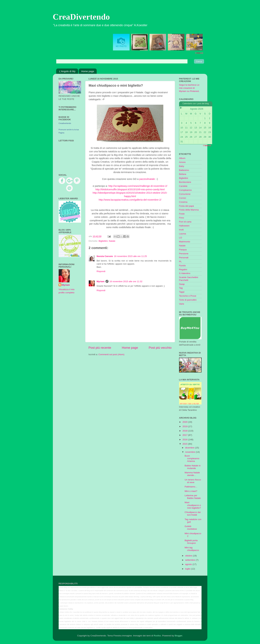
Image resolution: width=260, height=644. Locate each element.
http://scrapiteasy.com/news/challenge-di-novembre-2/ (138, 186)
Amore (182, 162)
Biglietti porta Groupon (191, 542)
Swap (182, 284)
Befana (183, 174)
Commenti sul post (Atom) (111, 354)
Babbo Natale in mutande (193, 467)
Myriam (101, 281)
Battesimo (184, 170)
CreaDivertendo (81, 17)
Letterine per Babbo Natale (193, 497)
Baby (182, 166)
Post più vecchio (160, 348)
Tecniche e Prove (188, 296)
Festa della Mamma (189, 210)
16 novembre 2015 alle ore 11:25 (130, 256)
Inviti (181, 230)
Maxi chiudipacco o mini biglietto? (193, 505)
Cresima (183, 202)
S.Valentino (185, 273)
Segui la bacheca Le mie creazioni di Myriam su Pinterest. (189, 88)
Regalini (183, 269)
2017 (185, 435)
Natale (112, 241)
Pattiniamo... (191, 487)
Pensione (184, 254)
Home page (88, 71)
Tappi (182, 292)
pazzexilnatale (147, 179)
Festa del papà (186, 206)
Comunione (185, 194)
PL (181, 262)
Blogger (178, 636)
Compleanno (185, 190)
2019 (185, 426)
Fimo (182, 218)
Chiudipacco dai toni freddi (193, 514)
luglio (188, 569)
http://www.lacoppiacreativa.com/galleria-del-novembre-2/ (130, 200)
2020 (185, 422)
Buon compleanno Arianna (192, 458)
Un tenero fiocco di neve (193, 481)
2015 (185, 444)
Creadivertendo (65, 123)
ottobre (189, 556)
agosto (189, 564)
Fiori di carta (185, 222)
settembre (191, 560)
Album (182, 158)
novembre (191, 452)
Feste (182, 214)
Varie (182, 304)
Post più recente (100, 348)
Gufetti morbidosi (191, 528)
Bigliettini (103, 241)
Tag (181, 288)
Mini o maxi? (191, 491)
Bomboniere (185, 182)
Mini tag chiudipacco (192, 549)
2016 (185, 440)
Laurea (183, 234)
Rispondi (101, 271)
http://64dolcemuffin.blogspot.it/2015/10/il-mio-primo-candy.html (130, 189)
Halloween (184, 226)
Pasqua (183, 250)
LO (181, 238)
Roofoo (157, 636)
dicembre (190, 448)
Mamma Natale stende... (192, 474)
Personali (184, 258)
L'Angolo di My (67, 71)
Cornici (183, 198)
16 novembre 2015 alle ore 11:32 (126, 281)
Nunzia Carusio (105, 256)
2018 (185, 431)
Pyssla (182, 266)
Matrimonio (185, 242)
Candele (183, 186)
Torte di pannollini (188, 300)
